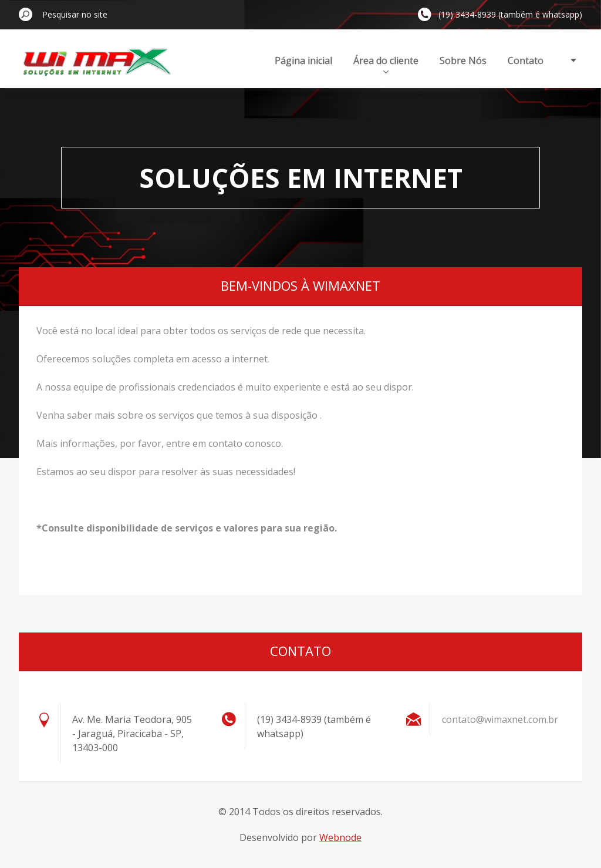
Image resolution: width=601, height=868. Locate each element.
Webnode (340, 837)
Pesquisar (26, 14)
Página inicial (303, 60)
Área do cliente (386, 64)
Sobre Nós (463, 60)
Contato (526, 60)
